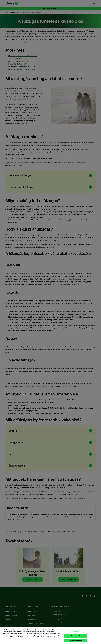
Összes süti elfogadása (75, 641)
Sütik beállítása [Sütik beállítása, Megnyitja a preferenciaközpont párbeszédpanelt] (75, 632)
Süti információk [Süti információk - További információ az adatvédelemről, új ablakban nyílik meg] (51, 637)
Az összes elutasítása (75, 636)
